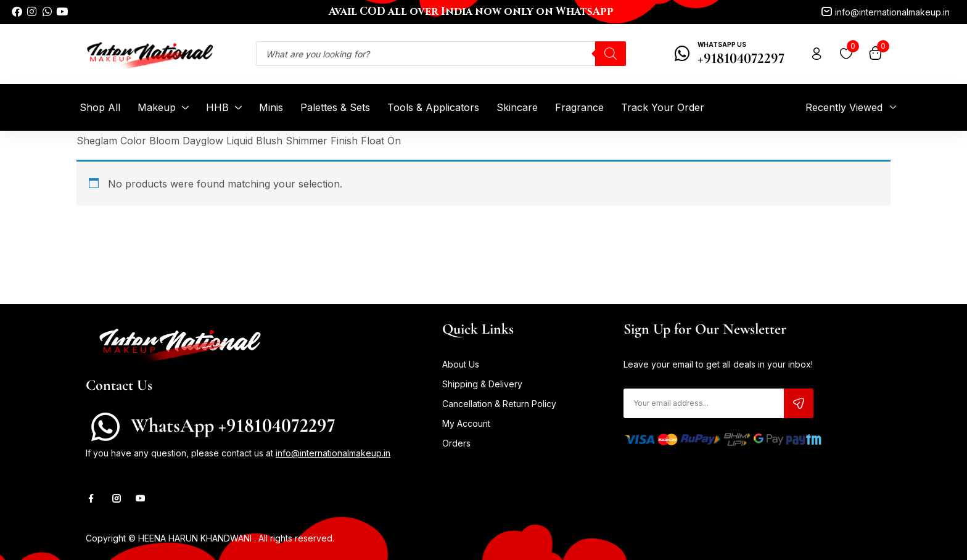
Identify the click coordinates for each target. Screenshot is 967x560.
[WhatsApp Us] (683, 54)
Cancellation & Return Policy (499, 404)
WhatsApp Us (722, 44)
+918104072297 (741, 58)
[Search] (611, 54)
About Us (461, 364)
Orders (456, 443)
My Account (466, 423)
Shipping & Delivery (482, 384)
